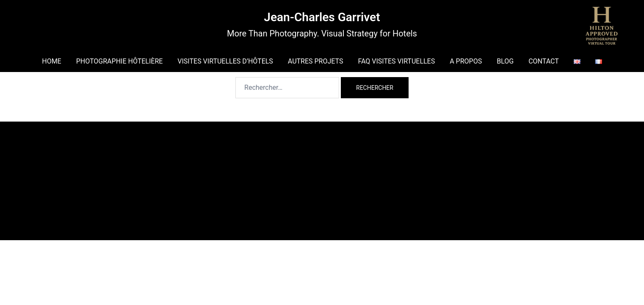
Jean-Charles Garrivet (322, 17)
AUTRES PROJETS (316, 61)
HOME (51, 61)
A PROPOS (466, 61)
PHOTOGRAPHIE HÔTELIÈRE (120, 61)
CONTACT (544, 61)
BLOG (505, 61)
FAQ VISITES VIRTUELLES (396, 61)
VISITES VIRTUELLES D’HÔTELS (225, 61)
